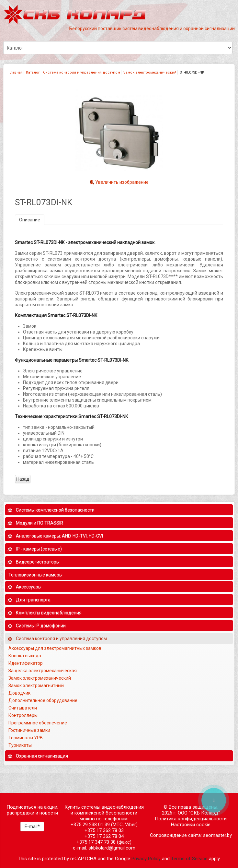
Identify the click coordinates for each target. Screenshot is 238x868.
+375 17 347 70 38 (96, 842)
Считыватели (23, 708)
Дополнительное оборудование (43, 700)
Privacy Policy (146, 859)
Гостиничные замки (30, 730)
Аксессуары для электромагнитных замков (55, 648)
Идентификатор (26, 663)
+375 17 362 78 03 (104, 830)
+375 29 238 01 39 (90, 825)
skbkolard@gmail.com (112, 848)
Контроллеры (23, 715)
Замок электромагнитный (36, 686)
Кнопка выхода (25, 656)
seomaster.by (217, 835)
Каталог (33, 72)
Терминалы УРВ (26, 738)
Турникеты (21, 745)
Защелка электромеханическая (43, 671)
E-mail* (32, 827)
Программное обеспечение (38, 723)
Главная (16, 72)
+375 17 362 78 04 (104, 836)
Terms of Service (189, 859)
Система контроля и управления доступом (82, 72)
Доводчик (19, 693)
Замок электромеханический (150, 72)
